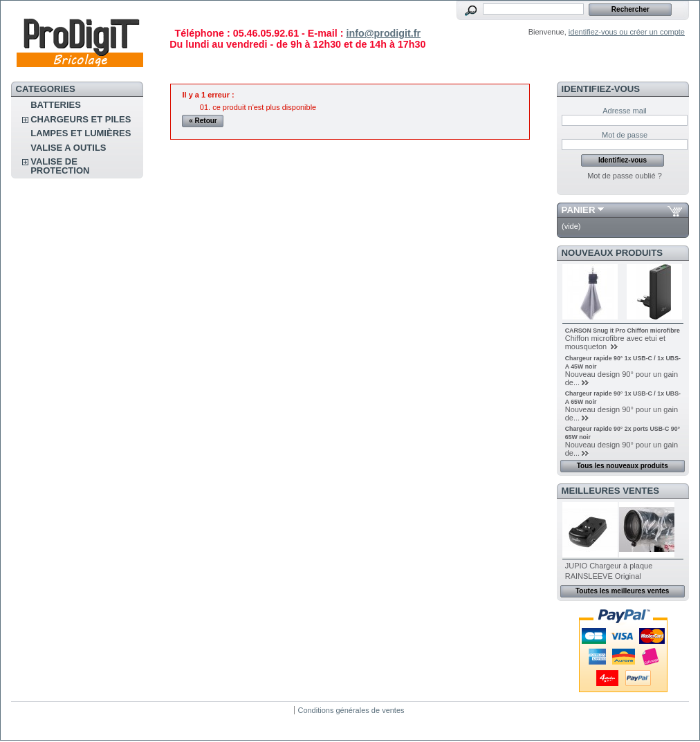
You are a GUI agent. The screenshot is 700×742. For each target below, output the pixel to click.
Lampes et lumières (81, 133)
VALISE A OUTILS (68, 148)
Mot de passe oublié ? (625, 176)
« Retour (203, 121)
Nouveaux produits (612, 253)
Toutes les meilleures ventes (622, 591)
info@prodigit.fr (383, 33)
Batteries (56, 105)
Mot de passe (625, 135)
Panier (579, 210)
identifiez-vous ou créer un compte (627, 32)
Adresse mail (625, 111)
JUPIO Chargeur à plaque (609, 566)
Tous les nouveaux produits (623, 466)
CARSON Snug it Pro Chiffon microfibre (623, 331)
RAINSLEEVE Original (603, 576)
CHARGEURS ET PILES (81, 119)
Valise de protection (60, 166)
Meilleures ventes (610, 491)
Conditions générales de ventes (351, 710)
